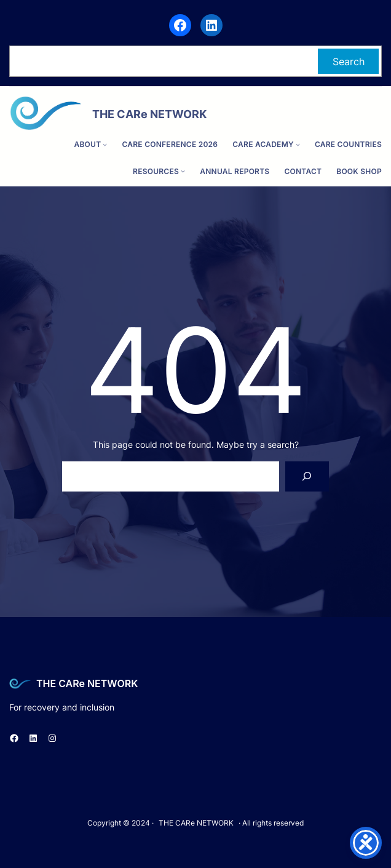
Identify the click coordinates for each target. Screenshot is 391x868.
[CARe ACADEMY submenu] (298, 144)
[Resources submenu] (183, 171)
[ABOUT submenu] (105, 144)
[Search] (307, 476)
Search (349, 62)
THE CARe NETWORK (87, 683)
